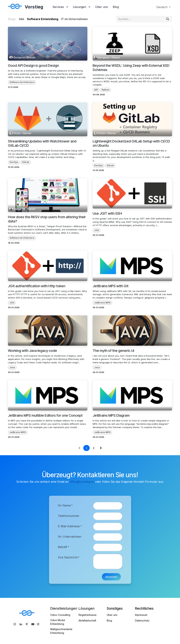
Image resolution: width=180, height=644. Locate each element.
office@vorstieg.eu (82, 482)
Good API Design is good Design (33, 66)
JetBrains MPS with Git (111, 286)
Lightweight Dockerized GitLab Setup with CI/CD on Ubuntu (131, 143)
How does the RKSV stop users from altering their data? (47, 219)
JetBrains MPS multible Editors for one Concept (45, 415)
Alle (22, 19)
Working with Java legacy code (32, 351)
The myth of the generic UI (113, 351)
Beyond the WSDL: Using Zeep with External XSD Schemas (131, 68)
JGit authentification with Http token (37, 286)
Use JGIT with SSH (107, 213)
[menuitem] (60, 7)
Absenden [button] (111, 577)
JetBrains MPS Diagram (111, 415)
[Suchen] (168, 19)
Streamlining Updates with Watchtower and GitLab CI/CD (42, 143)
